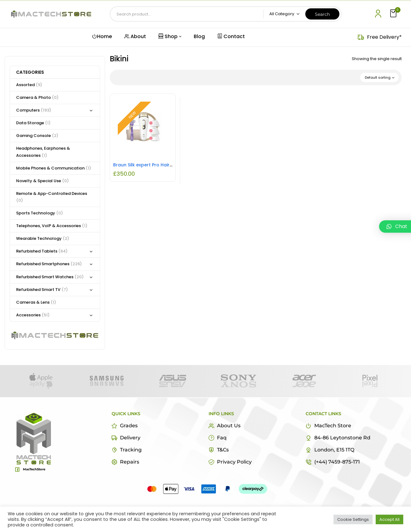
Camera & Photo (37, 97)
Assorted (29, 85)
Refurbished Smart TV (42, 290)
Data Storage (33, 123)
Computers (34, 110)
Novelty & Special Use (42, 181)
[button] (394, 14)
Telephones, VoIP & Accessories (52, 226)
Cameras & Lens (36, 302)
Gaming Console (37, 136)
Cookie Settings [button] (353, 519)
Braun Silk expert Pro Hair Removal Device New (165, 165)
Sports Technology (40, 213)
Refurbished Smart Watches (50, 277)
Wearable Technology (43, 238)
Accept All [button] (389, 519)
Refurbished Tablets (42, 251)
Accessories (33, 315)
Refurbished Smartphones (49, 264)
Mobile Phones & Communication (54, 168)
